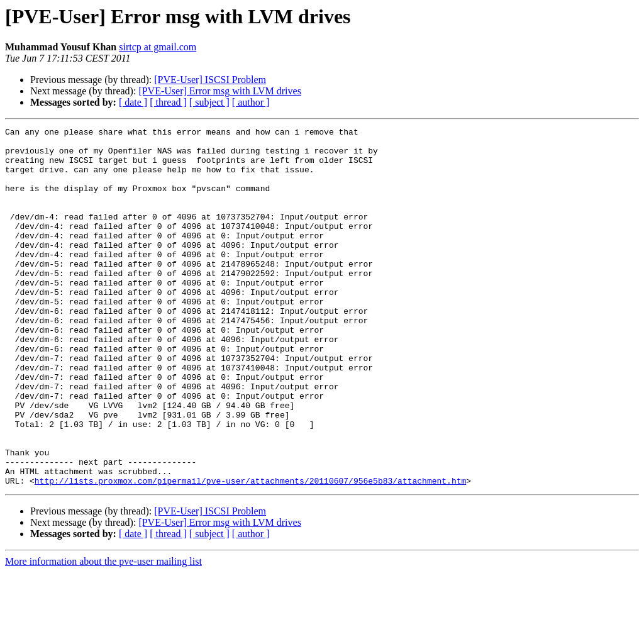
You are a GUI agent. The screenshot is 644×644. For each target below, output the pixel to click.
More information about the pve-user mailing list (103, 633)
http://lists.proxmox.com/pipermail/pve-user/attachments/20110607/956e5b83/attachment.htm (250, 552)
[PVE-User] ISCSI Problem (210, 80)
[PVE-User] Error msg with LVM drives (219, 91)
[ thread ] (168, 102)
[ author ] (251, 102)
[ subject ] (209, 102)
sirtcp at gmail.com (158, 47)
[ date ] (133, 102)
